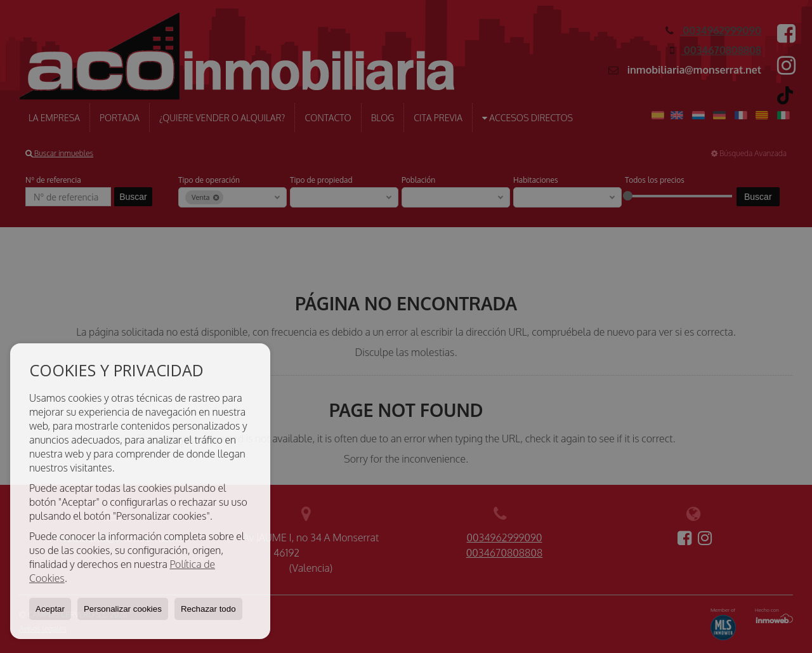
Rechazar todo (208, 609)
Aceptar (50, 609)
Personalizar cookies (123, 609)
